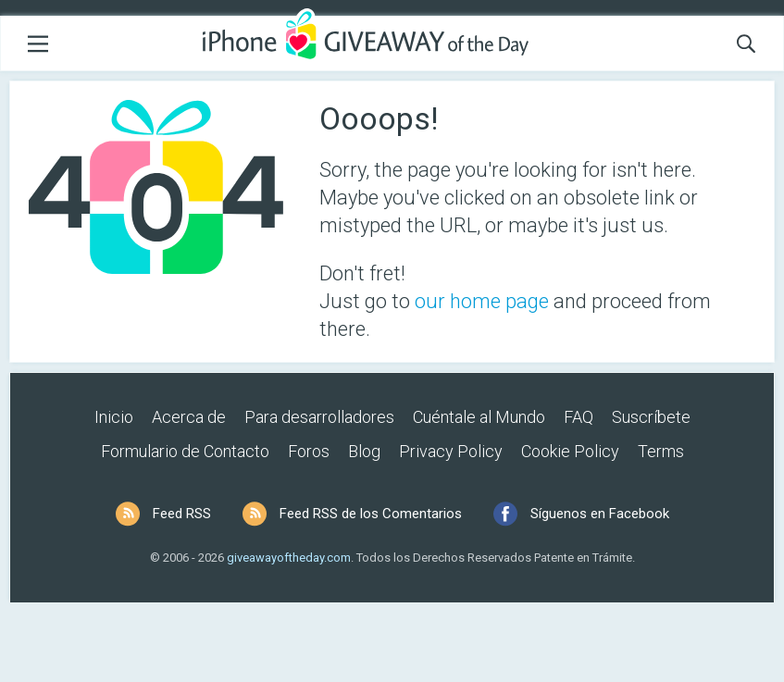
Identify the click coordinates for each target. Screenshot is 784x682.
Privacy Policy (451, 451)
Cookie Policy (570, 451)
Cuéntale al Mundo (479, 417)
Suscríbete (651, 417)
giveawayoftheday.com (289, 558)
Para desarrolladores (319, 417)
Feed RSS (182, 514)
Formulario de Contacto (185, 451)
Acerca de (189, 417)
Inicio (114, 417)
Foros (309, 451)
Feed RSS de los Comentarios (371, 514)
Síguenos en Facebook (600, 514)
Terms (661, 451)
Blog (364, 451)
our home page (482, 301)
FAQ (579, 417)
